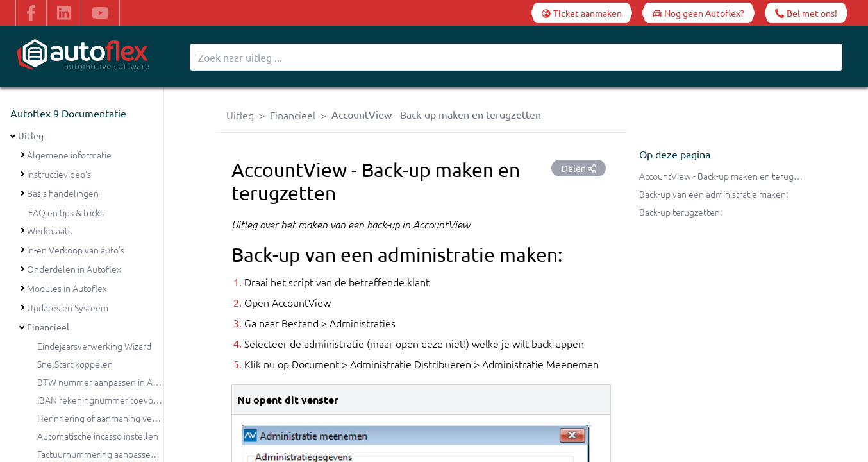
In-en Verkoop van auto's (76, 250)
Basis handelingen (63, 193)
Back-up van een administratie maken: (714, 194)
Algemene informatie (69, 155)
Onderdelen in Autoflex (74, 269)
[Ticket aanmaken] (582, 13)
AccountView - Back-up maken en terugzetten (729, 176)
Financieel (48, 327)
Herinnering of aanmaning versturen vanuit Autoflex (140, 418)
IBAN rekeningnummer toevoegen (105, 400)
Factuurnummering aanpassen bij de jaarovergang (135, 454)
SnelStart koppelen (75, 364)
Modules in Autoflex (67, 288)
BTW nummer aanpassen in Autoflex (109, 382)
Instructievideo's (59, 174)
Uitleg (31, 135)
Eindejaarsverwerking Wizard (94, 346)
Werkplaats (49, 230)
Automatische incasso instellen (98, 436)
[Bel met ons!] (806, 13)
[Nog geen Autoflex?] (698, 13)
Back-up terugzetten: (680, 212)
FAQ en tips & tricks (66, 212)
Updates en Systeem (68, 307)
